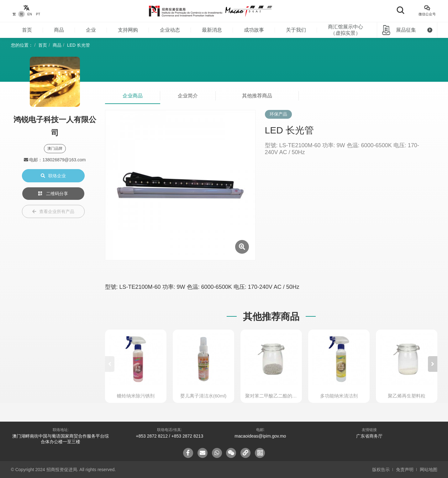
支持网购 (128, 30)
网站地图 (429, 470)
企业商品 (133, 96)
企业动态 (170, 30)
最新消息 (212, 30)
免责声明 (405, 470)
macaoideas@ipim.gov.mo (260, 436)
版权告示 (381, 470)
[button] (433, 364)
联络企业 (53, 176)
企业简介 (188, 96)
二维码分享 (53, 194)
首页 (27, 30)
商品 (59, 30)
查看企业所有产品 (53, 211)
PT (38, 14)
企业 (91, 30)
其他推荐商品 (257, 96)
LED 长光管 (79, 45)
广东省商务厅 (369, 436)
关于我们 (296, 30)
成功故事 (254, 30)
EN (30, 14)
